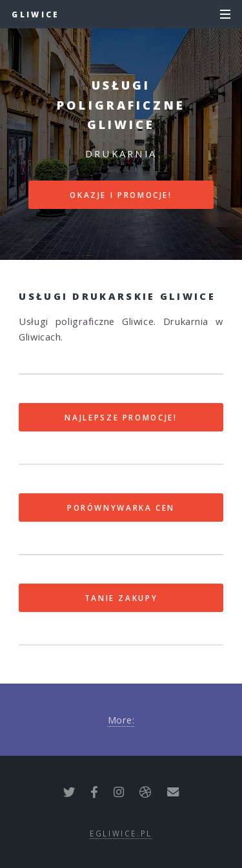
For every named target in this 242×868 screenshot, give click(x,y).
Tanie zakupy (121, 598)
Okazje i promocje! (121, 195)
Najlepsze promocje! (121, 417)
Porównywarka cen (121, 508)
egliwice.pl (121, 833)
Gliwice (35, 14)
